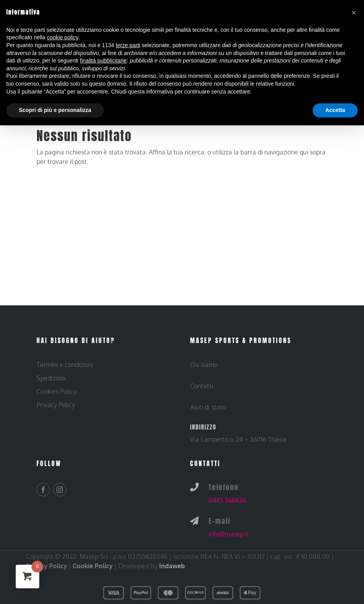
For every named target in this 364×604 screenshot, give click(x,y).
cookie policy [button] (63, 37)
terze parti (128, 45)
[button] (354, 13)
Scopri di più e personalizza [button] (55, 110)
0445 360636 (227, 500)
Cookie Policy (93, 566)
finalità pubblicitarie (103, 61)
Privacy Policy (47, 566)
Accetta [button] (335, 110)
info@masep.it (229, 534)
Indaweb (172, 566)
